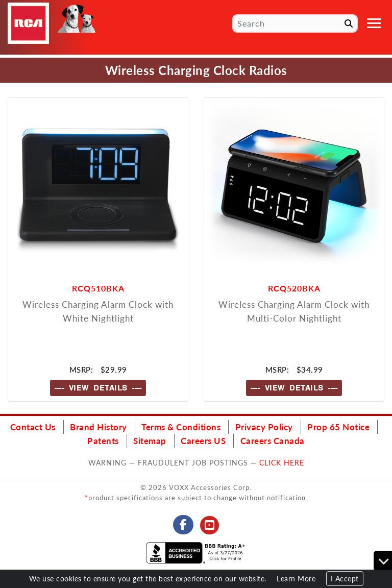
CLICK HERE (282, 462)
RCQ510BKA (98, 288)
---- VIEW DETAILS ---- (98, 388)
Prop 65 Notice (338, 427)
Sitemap (150, 440)
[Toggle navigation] (374, 23)
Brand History (99, 427)
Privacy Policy (264, 427)
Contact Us (33, 427)
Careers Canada (273, 440)
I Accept (345, 579)
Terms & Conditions (181, 427)
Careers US (203, 440)
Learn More (296, 579)
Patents (103, 440)
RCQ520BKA (294, 288)
